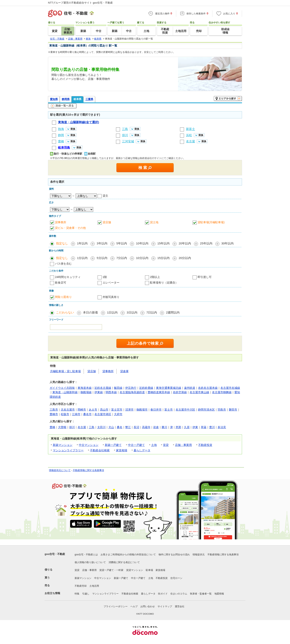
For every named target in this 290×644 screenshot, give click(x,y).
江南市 (76, 414)
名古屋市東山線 (199, 392)
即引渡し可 (205, 277)
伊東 (195, 427)
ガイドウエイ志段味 (62, 388)
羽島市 (222, 410)
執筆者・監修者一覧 (201, 594)
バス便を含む (63, 264)
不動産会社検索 (100, 450)
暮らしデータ (142, 450)
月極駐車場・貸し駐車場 (65, 371)
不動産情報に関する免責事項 (88, 470)
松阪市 (65, 414)
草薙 (204, 427)
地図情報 (219, 594)
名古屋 (82, 427)
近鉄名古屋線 (103, 388)
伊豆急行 (131, 388)
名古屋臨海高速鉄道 (132, 392)
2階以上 (155, 277)
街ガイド (163, 594)
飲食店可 (61, 283)
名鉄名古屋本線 (208, 388)
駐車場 (149, 570)
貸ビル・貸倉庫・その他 (70, 228)
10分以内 (142, 258)
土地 (154, 445)
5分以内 (102, 258)
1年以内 (82, 243)
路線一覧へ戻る (62, 106)
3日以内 (132, 312)
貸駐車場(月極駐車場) (211, 222)
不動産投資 (205, 445)
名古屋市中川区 (185, 410)
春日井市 (156, 410)
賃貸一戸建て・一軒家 (111, 570)
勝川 (164, 427)
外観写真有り (111, 297)
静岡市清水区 (206, 410)
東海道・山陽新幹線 (65, 392)
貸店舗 (107, 222)
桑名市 (87, 414)
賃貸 (166, 445)
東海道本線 (85, 388)
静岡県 (66, 99)
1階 (105, 277)
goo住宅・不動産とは (86, 555)
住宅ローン (176, 578)
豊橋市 (54, 414)
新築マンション (63, 445)
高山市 (104, 410)
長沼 (136, 427)
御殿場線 (86, 392)
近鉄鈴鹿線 (146, 388)
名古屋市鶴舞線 (222, 392)
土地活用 (94, 586)
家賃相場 (122, 450)
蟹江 (128, 427)
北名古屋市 (68, 410)
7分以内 (122, 258)
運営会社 (180, 606)
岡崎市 (82, 410)
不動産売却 (81, 586)
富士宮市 (117, 410)
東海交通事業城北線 (169, 388)
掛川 (72, 427)
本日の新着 (90, 312)
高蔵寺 (146, 427)
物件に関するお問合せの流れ (174, 555)
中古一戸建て (136, 445)
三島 (92, 427)
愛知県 (54, 99)
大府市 (118, 414)
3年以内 (102, 243)
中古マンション (89, 445)
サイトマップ (165, 606)
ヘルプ (134, 606)
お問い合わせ (148, 606)
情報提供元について (60, 470)
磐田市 (233, 410)
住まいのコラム (179, 594)
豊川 (212, 427)
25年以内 (206, 243)
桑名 (120, 427)
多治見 (222, 427)
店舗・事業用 (183, 445)
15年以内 (164, 243)
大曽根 (62, 427)
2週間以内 (173, 312)
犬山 (111, 427)
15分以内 (164, 258)
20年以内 (185, 243)
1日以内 (112, 312)
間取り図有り (63, 297)
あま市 (93, 410)
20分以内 (185, 258)
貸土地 (154, 222)
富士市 (169, 410)
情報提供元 (199, 555)
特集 (77, 594)
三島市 (54, 410)
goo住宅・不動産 (55, 554)
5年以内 (122, 243)
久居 (187, 427)
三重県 (89, 99)
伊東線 (99, 392)
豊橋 (52, 427)
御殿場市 (142, 410)
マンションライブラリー (68, 450)
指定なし (62, 243)
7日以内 (152, 312)
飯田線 (118, 388)
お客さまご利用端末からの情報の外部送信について (128, 555)
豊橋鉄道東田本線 (159, 392)
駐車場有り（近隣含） (164, 283)
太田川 (101, 427)
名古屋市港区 (103, 414)
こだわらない (65, 312)
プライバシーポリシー (116, 606)
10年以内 (142, 243)
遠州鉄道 (190, 388)
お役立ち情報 (52, 593)
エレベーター (111, 283)
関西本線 (111, 392)
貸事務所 (61, 222)
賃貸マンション (135, 570)
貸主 (105, 196)
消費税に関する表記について (124, 562)
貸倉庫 (124, 371)
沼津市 (129, 410)
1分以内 (82, 258)
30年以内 (228, 243)
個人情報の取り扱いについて (90, 562)
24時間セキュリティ (68, 277)
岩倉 (156, 427)
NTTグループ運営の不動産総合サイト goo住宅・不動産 (80, 3)
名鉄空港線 (180, 392)
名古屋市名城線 (230, 388)
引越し (86, 594)
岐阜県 (77, 99)
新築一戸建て (113, 445)
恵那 (178, 427)
